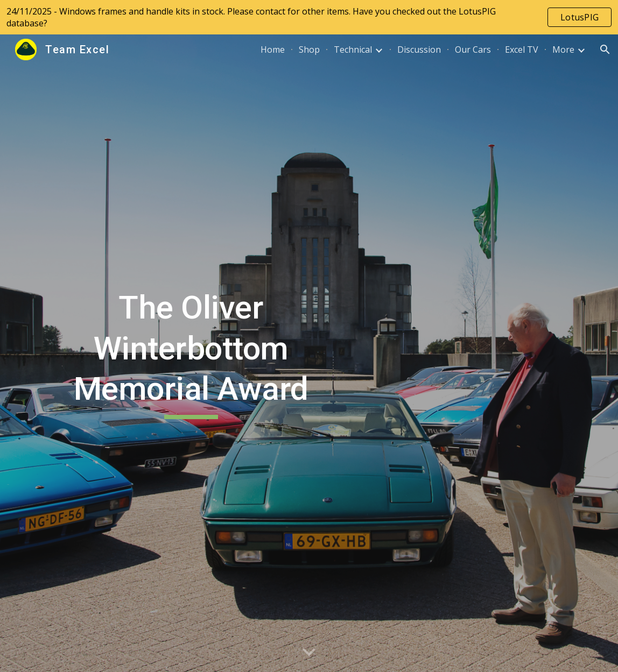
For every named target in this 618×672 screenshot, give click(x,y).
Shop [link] (309, 49)
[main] (191, 353)
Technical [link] (353, 49)
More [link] (563, 49)
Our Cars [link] (473, 49)
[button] (605, 49)
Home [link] (273, 49)
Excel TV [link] (522, 49)
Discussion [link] (419, 49)
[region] (309, 17)
